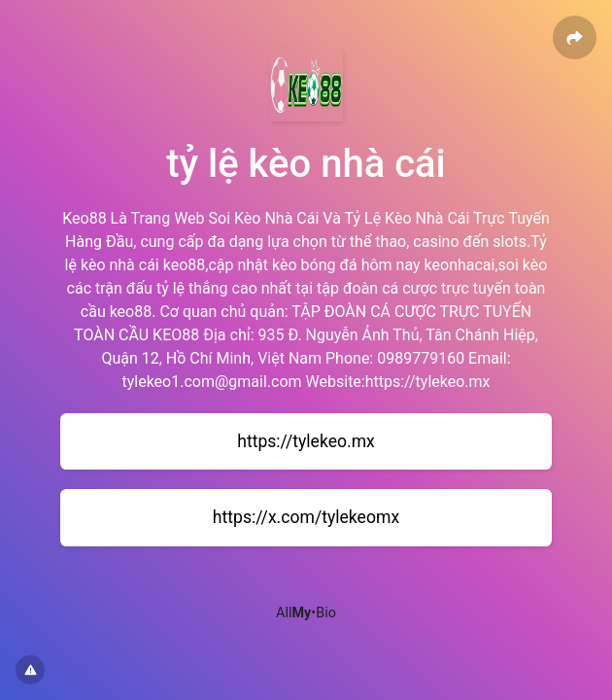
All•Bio (306, 613)
